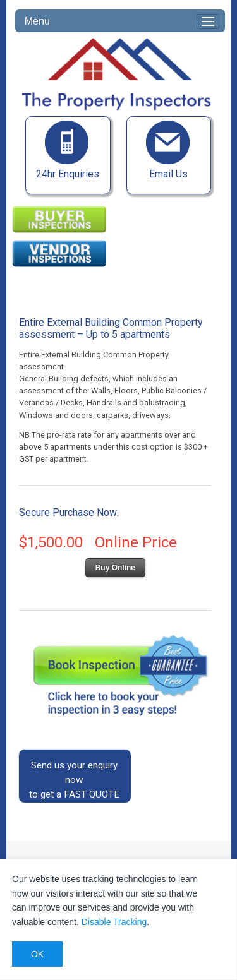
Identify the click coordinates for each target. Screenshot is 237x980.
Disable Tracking (114, 922)
